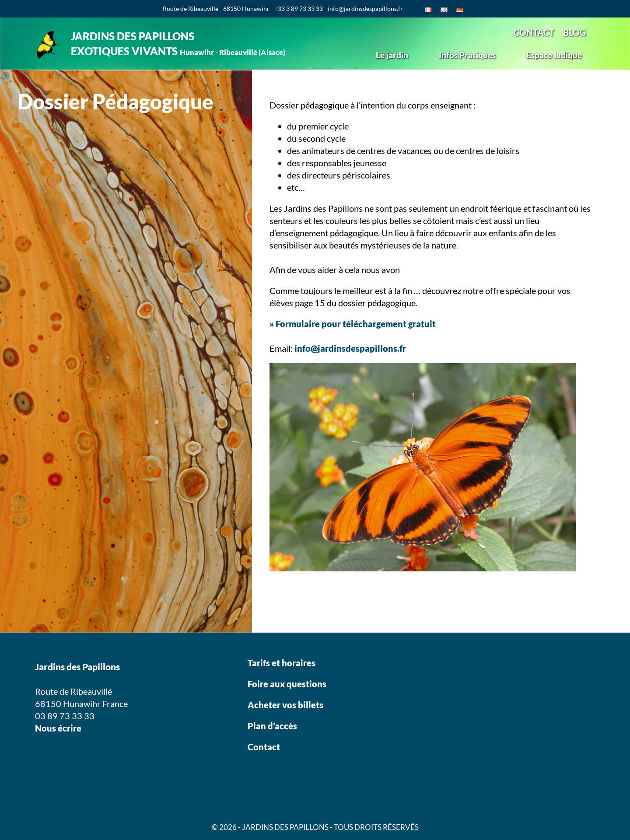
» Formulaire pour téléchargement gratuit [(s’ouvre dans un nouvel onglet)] (353, 324)
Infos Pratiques (467, 55)
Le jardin (392, 55)
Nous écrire (58, 728)
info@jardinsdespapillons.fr (350, 348)
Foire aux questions (287, 684)
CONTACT (534, 32)
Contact (264, 747)
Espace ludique (554, 55)
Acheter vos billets (286, 705)
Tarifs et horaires (282, 663)
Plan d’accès (272, 726)
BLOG (574, 32)
